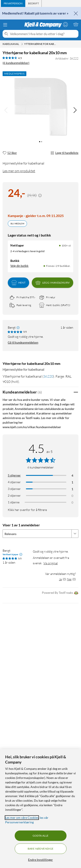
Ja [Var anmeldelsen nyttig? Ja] (60, 579)
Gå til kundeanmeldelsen (23, 343)
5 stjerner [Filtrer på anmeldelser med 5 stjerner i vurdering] (14, 475)
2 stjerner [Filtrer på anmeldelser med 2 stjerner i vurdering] (14, 495)
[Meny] (5, 25)
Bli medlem (17, 224)
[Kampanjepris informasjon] (40, 196)
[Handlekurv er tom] (76, 24)
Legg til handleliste (64, 153)
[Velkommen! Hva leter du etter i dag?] (43, 34)
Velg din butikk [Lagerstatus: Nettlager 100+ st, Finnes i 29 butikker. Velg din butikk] (19, 266)
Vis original (51, 563)
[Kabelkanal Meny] (22, 44)
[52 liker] (10, 153)
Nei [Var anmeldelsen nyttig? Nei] (69, 579)
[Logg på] (65, 24)
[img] (75, 110)
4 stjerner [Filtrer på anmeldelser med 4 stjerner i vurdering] (14, 482)
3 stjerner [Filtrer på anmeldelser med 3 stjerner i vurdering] (14, 489)
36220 (48, 376)
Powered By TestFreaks (60, 593)
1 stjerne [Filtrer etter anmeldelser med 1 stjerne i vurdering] (14, 502)
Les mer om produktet (19, 171)
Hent (19, 283)
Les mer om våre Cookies (22, 818)
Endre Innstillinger (40, 860)
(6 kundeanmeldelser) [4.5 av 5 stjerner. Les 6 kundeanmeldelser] (16, 63)
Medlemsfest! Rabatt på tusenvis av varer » (35, 13)
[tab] (13, 3)
